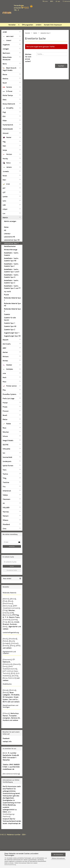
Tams (5, 470)
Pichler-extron (10, 386)
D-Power (8, 91)
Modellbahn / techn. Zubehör (11, 254)
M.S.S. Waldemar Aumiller (11, 835)
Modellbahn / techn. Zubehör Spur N (11, 276)
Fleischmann (8, 603)
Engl (4, 112)
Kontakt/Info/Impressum (53, 25)
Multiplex (8, 369)
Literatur (7, 234)
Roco (4, 428)
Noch (4, 377)
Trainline (6, 482)
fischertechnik (8, 125)
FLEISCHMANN (8, 129)
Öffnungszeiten (28, 25)
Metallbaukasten (10, 246)
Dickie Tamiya (8, 95)
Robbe (7, 424)
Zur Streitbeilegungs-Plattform (9, 814)
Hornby (5, 159)
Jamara (7, 167)
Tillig (4, 478)
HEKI (18, 646)
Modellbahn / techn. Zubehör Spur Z (11, 282)
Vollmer (15, 643)
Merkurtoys (7, 606)
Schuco (5, 436)
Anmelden (12, 546)
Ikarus (7, 163)
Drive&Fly (8, 108)
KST (4, 188)
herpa (5, 150)
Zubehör (7, 314)
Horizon (7, 154)
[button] (52, 1)
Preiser (5, 403)
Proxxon (6, 411)
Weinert (6, 516)
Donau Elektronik (9, 104)
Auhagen (6, 49)
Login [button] (58, 1)
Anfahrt (39, 25)
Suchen (61, 66)
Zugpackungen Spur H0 (12, 336)
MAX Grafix (7, 344)
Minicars (6, 356)
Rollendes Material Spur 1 (13, 299)
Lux (4, 213)
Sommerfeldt (7, 457)
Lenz (4, 201)
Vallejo (5, 495)
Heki (4, 146)
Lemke (5, 197)
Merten (5, 352)
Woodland (6, 524)
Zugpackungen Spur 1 (12, 333)
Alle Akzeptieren (58, 855)
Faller (5, 121)
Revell (5, 415)
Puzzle (6, 295)
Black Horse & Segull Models (9, 69)
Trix (4, 487)
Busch (5, 83)
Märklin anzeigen (10, 221)
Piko (4, 390)
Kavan (5, 176)
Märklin (5, 218)
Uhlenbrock (7, 491)
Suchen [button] (45, 1)
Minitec (5, 361)
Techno (5, 474)
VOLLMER (6, 508)
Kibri (4, 180)
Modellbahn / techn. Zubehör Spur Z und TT (12, 287)
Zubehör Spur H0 (10, 326)
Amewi (7, 40)
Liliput (5, 209)
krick (6, 184)
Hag (4, 142)
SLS (4, 453)
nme (4, 373)
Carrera (7, 87)
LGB (4, 205)
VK (4, 503)
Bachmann (6, 53)
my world (7, 291)
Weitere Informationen (58, 858)
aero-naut (8, 36)
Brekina (5, 79)
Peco (4, 382)
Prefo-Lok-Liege (9, 398)
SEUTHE (6, 445)
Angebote (6, 45)
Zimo (4, 529)
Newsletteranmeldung (11, 774)
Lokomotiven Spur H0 (12, 240)
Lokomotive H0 (9, 237)
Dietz (5, 100)
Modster (7, 365)
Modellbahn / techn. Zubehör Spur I (11, 265)
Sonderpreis (7, 461)
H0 (5, 230)
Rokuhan (6, 432)
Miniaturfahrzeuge (11, 250)
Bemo (5, 64)
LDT (4, 192)
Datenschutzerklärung (10, 865)
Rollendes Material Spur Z (13, 310)
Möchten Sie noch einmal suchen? (28, 58)
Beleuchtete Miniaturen (7, 58)
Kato (5, 627)
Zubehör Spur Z (10, 330)
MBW (4, 348)
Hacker (7, 137)
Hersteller (12, 25)
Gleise (6, 227)
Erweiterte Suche (12, 570)
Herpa (5, 690)
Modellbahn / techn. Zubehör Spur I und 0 (12, 271)
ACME (5, 32)
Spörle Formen (8, 466)
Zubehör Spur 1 (10, 323)
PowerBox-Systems (9, 394)
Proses (5, 407)
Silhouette (6, 449)
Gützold (6, 133)
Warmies (6, 512)
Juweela (6, 171)
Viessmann (6, 499)
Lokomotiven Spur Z (11, 243)
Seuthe (15, 676)
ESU (4, 116)
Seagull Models (8, 440)
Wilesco (5, 520)
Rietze (5, 419)
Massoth (6, 340)
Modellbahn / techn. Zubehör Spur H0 (11, 259)
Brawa (5, 74)
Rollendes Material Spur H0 (13, 305)
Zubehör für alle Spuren (10, 319)
